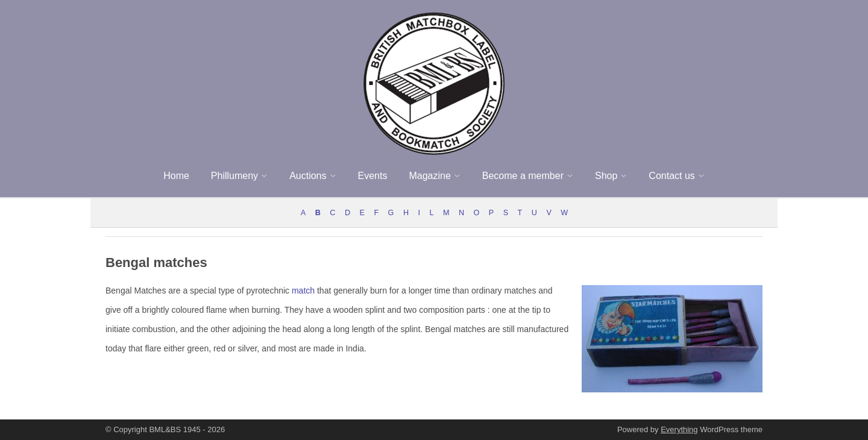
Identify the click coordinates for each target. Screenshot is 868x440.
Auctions (308, 176)
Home (176, 176)
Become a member (523, 176)
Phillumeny (234, 176)
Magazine (429, 176)
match (303, 291)
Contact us (671, 176)
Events (373, 176)
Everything (679, 429)
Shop (606, 176)
